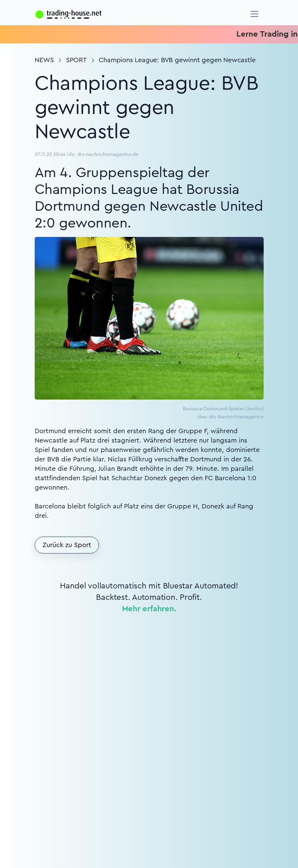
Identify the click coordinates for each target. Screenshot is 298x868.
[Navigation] (254, 14)
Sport (76, 60)
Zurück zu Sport (67, 545)
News (44, 60)
